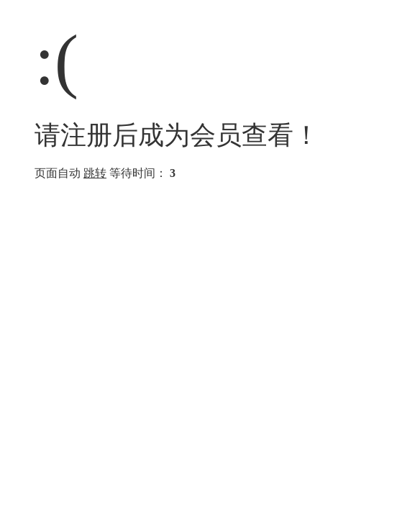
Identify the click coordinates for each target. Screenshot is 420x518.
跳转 (95, 173)
